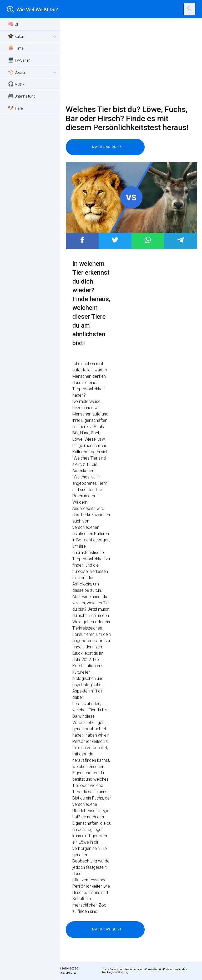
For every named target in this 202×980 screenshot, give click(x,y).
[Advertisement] (127, 62)
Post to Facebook (82, 240)
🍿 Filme (16, 48)
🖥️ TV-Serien (19, 60)
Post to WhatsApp (148, 240)
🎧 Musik (16, 84)
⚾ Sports (33, 73)
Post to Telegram (181, 240)
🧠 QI (13, 24)
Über (105, 969)
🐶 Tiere (15, 108)
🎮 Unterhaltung (22, 96)
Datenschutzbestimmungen (126, 969)
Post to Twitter (115, 240)
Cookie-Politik (153, 969)
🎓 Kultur (33, 37)
